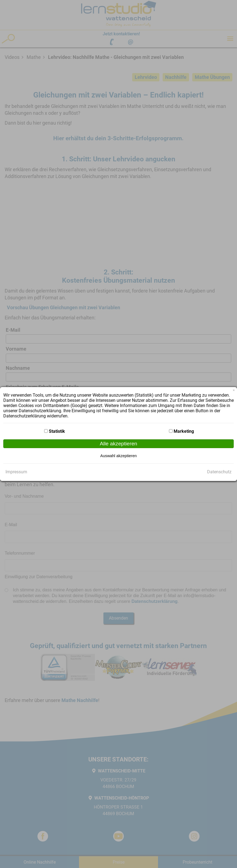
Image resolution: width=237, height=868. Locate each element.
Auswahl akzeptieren (119, 456)
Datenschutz (219, 472)
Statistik (57, 431)
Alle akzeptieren (119, 444)
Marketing (184, 431)
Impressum (16, 472)
